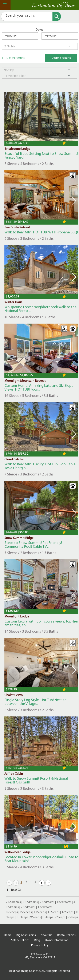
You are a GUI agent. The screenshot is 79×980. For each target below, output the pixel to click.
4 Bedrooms (64, 902)
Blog (37, 940)
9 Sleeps (35, 917)
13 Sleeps (54, 912)
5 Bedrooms (47, 902)
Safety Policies (20, 940)
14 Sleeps (40, 912)
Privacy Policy (40, 945)
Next (74, 124)
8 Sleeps (48, 917)
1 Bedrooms (45, 907)
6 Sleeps (73, 917)
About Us (46, 935)
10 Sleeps (22, 917)
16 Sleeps (12, 912)
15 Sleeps (26, 912)
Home (8, 935)
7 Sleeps (60, 917)
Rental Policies (66, 935)
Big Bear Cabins (26, 935)
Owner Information (57, 940)
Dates (39, 30)
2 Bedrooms (28, 907)
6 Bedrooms (30, 902)
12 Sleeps (68, 912)
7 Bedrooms (13, 902)
